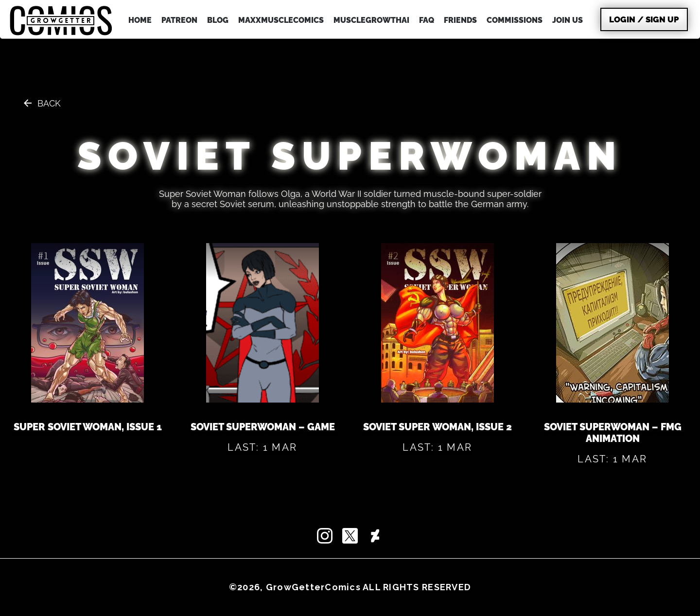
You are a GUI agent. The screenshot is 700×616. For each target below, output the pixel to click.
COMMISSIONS (515, 20)
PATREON (179, 20)
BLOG (218, 20)
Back (49, 103)
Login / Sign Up (644, 19)
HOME (140, 20)
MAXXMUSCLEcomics (281, 20)
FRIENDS (460, 20)
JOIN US (568, 20)
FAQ (427, 20)
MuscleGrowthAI (371, 20)
